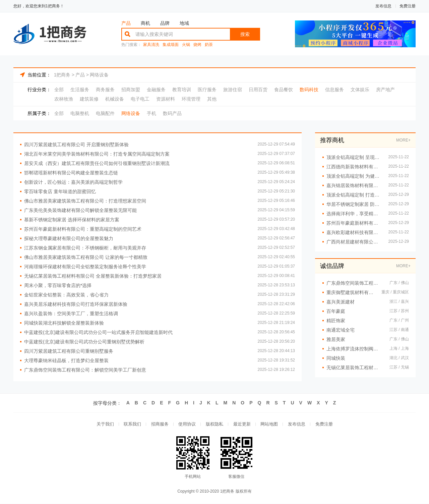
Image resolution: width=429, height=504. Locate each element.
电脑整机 (80, 113)
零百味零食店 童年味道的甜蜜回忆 (60, 191)
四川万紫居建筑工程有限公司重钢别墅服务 (69, 351)
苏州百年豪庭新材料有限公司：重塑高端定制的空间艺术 (83, 229)
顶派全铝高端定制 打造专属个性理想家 (354, 195)
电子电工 (140, 99)
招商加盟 (131, 90)
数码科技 (309, 90)
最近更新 (242, 424)
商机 (145, 23)
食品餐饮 (284, 90)
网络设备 (99, 75)
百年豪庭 (336, 311)
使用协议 (187, 424)
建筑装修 (89, 99)
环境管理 (191, 99)
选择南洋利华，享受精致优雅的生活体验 (354, 214)
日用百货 (258, 90)
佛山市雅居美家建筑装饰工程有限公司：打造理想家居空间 (85, 201)
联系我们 (132, 424)
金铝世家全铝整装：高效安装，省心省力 (66, 295)
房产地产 (385, 90)
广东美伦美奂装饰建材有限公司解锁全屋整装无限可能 (80, 210)
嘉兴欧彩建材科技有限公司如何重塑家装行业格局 (354, 232)
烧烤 (197, 45)
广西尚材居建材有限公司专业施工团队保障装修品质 (354, 242)
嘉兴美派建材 (341, 302)
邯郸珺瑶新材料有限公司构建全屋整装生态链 (71, 173)
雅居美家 (336, 339)
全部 (59, 90)
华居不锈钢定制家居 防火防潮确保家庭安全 (354, 204)
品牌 (165, 23)
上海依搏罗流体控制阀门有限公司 (355, 349)
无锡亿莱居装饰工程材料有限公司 (355, 368)
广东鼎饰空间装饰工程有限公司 (355, 283)
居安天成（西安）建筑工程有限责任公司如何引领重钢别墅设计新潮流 (97, 163)
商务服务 (105, 90)
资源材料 (166, 99)
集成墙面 (171, 45)
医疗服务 (207, 90)
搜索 (245, 34)
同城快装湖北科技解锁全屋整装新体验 (64, 323)
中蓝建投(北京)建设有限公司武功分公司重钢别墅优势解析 (84, 342)
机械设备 (115, 99)
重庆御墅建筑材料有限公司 (351, 292)
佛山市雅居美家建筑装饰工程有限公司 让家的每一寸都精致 (86, 257)
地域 (184, 23)
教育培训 (182, 90)
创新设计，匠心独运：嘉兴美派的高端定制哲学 (73, 182)
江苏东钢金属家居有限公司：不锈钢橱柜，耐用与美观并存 (85, 248)
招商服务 (160, 424)
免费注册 (408, 6)
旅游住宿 (233, 90)
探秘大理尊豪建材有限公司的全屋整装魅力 (69, 238)
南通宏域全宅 (341, 330)
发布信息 (383, 6)
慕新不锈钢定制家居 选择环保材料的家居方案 (72, 220)
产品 (126, 23)
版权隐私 (214, 424)
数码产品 (172, 113)
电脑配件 (105, 113)
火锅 (186, 45)
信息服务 (334, 90)
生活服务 (80, 90)
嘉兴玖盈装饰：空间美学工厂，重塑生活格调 (71, 314)
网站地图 (269, 424)
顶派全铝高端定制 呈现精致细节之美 (354, 157)
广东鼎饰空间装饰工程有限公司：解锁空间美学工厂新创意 (85, 370)
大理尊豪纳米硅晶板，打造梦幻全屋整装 (66, 360)
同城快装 (336, 358)
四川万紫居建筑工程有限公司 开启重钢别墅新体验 (76, 145)
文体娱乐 (360, 90)
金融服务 (156, 90)
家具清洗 (151, 45)
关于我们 (105, 424)
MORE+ (403, 140)
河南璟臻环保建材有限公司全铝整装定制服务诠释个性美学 (85, 267)
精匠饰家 (336, 321)
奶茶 (209, 45)
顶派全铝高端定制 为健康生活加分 (354, 176)
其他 (212, 99)
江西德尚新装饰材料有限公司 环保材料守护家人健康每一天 (354, 167)
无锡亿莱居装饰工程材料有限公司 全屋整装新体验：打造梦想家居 (93, 276)
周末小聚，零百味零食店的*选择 (58, 285)
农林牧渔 (64, 99)
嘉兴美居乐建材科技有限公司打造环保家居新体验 (76, 304)
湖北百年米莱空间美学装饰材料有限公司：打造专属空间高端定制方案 (97, 154)
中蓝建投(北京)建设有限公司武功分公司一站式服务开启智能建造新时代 (98, 332)
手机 (151, 113)
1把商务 (62, 75)
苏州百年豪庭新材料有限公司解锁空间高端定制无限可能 (354, 223)
